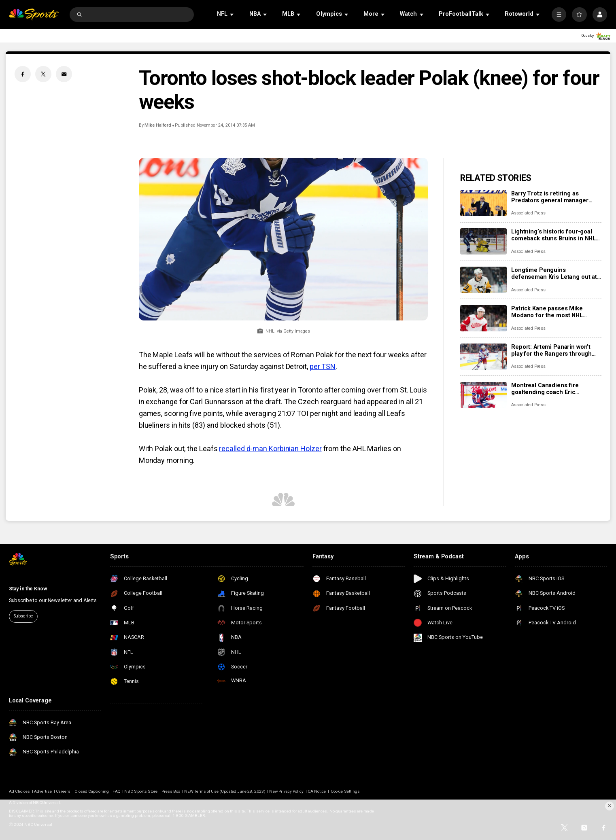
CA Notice (317, 791)
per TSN (323, 366)
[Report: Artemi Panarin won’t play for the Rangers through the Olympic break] (483, 357)
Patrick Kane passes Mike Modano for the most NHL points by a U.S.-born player (550, 312)
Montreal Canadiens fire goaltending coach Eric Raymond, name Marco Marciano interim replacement (553, 389)
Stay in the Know (28, 589)
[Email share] (64, 74)
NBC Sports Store (141, 791)
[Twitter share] (43, 74)
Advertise (43, 791)
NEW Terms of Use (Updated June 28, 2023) (225, 791)
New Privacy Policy (286, 791)
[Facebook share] (23, 74)
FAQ (116, 791)
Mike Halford (158, 125)
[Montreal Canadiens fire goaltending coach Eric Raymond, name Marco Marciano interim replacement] (483, 395)
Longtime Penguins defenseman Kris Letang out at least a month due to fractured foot (554, 274)
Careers (63, 791)
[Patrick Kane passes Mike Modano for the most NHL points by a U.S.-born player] (483, 318)
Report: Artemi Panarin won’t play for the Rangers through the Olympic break (551, 350)
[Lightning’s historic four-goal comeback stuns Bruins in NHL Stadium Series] (483, 241)
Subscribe (23, 616)
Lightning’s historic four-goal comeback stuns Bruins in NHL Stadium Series (553, 235)
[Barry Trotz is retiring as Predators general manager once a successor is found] (483, 203)
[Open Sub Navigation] (232, 14)
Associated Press (528, 213)
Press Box (171, 791)
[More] (559, 15)
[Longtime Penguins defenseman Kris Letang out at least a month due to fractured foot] (483, 280)
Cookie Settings (345, 791)
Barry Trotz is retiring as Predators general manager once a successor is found (550, 197)
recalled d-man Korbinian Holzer (270, 449)
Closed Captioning (92, 791)
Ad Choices (20, 791)
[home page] (34, 15)
